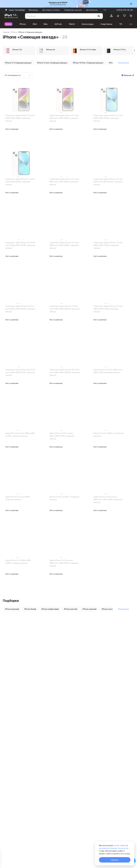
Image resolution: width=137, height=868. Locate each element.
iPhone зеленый (89, 609)
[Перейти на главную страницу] (11, 16)
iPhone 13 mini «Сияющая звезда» (52, 63)
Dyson (8, 24)
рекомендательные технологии (114, 848)
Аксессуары (88, 24)
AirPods (58, 24)
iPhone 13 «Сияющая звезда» (18, 63)
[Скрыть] (131, 4)
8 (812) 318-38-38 (125, 10)
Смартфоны (106, 24)
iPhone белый (30, 609)
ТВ (121, 24)
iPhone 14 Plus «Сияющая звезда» (88, 63)
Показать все (123, 63)
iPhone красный (12, 609)
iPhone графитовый (50, 609)
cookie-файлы (120, 845)
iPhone (23, 24)
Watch (72, 24)
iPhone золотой (108, 609)
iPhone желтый (71, 609)
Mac (46, 24)
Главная (6, 32)
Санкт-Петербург (15, 10)
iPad (35, 24)
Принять (115, 860)
